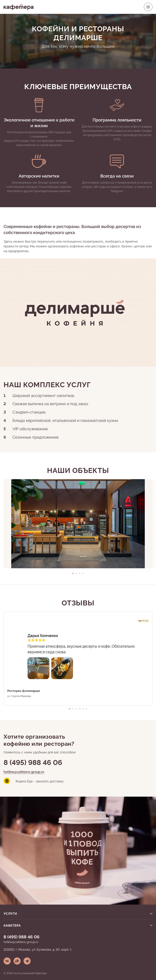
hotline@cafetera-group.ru (24, 772)
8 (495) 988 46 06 (33, 762)
